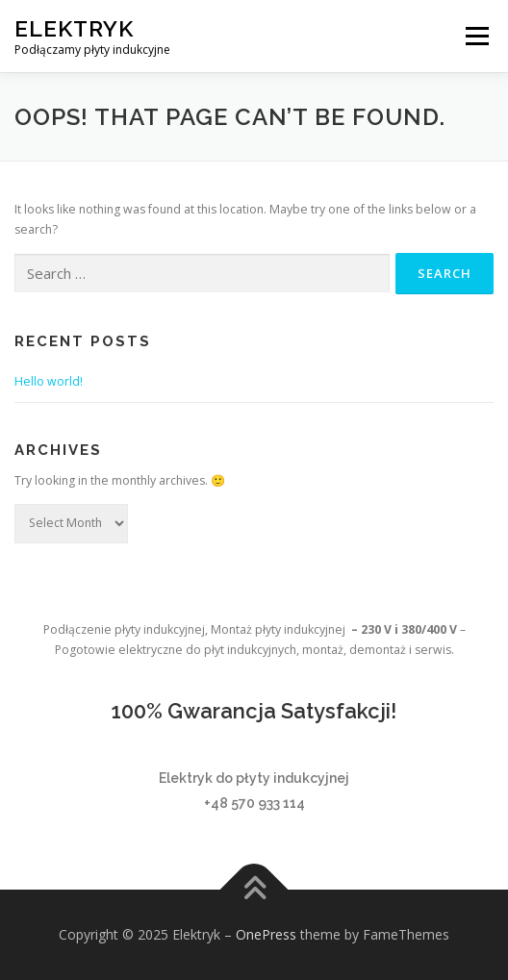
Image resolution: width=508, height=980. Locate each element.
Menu (476, 36)
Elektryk (74, 28)
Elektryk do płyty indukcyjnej (254, 778)
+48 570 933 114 (254, 803)
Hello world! (49, 381)
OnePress (266, 934)
